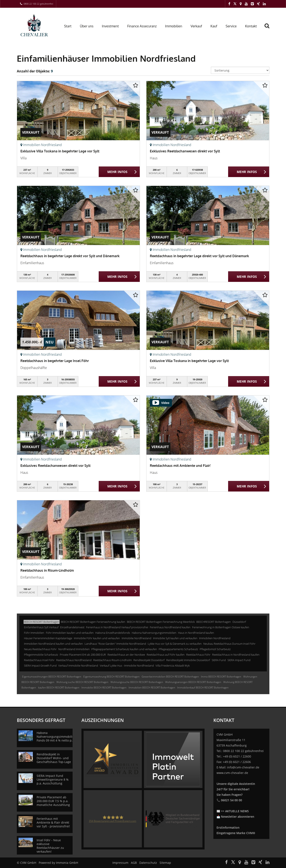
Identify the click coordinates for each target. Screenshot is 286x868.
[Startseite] (35, 26)
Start (68, 26)
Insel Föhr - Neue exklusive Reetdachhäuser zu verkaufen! (50, 846)
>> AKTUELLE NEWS (235, 811)
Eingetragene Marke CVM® (236, 833)
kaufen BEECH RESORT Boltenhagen (59, 688)
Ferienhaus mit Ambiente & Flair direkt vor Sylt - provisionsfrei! (53, 822)
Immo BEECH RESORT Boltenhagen (221, 677)
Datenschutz (148, 863)
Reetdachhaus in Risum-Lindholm (47, 570)
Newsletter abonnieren (238, 817)
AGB (134, 863)
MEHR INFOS (117, 172)
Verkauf (196, 26)
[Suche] (269, 29)
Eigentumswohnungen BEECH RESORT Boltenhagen (52, 677)
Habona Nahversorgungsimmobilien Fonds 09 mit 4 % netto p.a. (56, 737)
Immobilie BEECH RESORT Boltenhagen (104, 688)
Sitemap (165, 863)
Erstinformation (228, 827)
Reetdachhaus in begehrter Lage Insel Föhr (55, 361)
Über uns (87, 26)
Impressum (120, 863)
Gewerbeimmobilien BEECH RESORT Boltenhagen (170, 677)
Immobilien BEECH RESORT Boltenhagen (152, 688)
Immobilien (174, 26)
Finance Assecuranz (142, 26)
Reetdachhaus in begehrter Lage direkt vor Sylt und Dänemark (70, 256)
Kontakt (251, 26)
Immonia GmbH (67, 863)
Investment (110, 26)
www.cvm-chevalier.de (232, 773)
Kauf (214, 26)
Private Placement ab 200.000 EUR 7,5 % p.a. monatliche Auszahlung (53, 801)
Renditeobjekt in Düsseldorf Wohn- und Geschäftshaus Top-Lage (54, 758)
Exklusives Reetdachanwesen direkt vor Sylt (185, 151)
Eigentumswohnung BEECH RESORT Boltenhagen (111, 677)
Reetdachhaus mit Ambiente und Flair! (180, 466)
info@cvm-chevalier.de (243, 767)
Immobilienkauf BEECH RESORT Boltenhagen (203, 688)
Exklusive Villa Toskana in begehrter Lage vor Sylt (60, 151)
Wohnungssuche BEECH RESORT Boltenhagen (137, 682)
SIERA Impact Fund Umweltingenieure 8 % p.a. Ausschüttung (53, 779)
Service (231, 26)
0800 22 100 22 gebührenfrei (38, 4)
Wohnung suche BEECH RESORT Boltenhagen (82, 682)
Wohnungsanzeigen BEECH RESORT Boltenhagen (193, 682)
